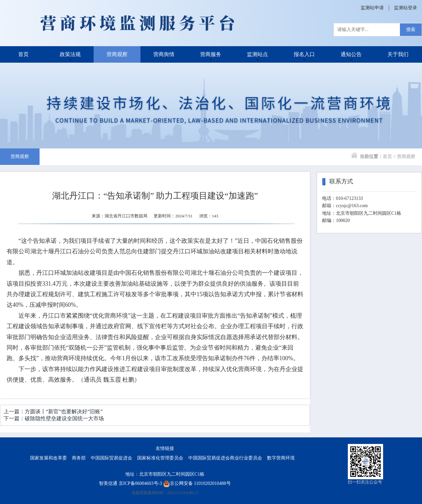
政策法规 (70, 54)
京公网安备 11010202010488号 (197, 483)
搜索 (411, 30)
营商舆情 (164, 54)
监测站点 (257, 54)
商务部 (79, 458)
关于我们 (398, 54)
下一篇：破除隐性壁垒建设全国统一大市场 (54, 418)
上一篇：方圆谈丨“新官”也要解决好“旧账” (53, 411)
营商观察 (117, 54)
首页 (23, 54)
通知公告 (351, 54)
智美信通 (108, 483)
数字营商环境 (281, 458)
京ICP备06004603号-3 (140, 483)
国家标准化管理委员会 (160, 458)
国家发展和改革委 (48, 458)
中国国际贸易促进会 (111, 458)
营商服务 (211, 54)
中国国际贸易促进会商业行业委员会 (225, 458)
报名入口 (304, 54)
